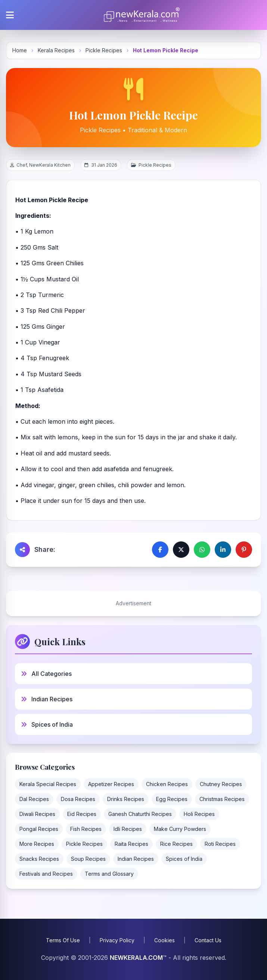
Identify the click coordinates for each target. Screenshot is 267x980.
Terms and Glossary (109, 874)
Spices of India (184, 859)
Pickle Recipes (104, 50)
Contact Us (208, 940)
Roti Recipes (220, 844)
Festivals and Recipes (46, 874)
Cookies (164, 940)
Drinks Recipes (126, 799)
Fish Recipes (86, 829)
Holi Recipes (199, 814)
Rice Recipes (176, 844)
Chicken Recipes (167, 784)
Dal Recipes (34, 799)
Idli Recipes (128, 829)
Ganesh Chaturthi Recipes (140, 814)
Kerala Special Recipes (48, 784)
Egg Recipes (172, 799)
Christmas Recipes (222, 799)
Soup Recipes (88, 859)
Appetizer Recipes (111, 784)
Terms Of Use (63, 940)
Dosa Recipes (78, 799)
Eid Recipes (82, 814)
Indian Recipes (136, 859)
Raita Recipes (131, 844)
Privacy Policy (117, 940)
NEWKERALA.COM (136, 958)
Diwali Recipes (37, 814)
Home (20, 50)
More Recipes (37, 844)
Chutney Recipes (221, 784)
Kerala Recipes (56, 50)
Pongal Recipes (39, 829)
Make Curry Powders (180, 829)
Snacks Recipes (39, 859)
